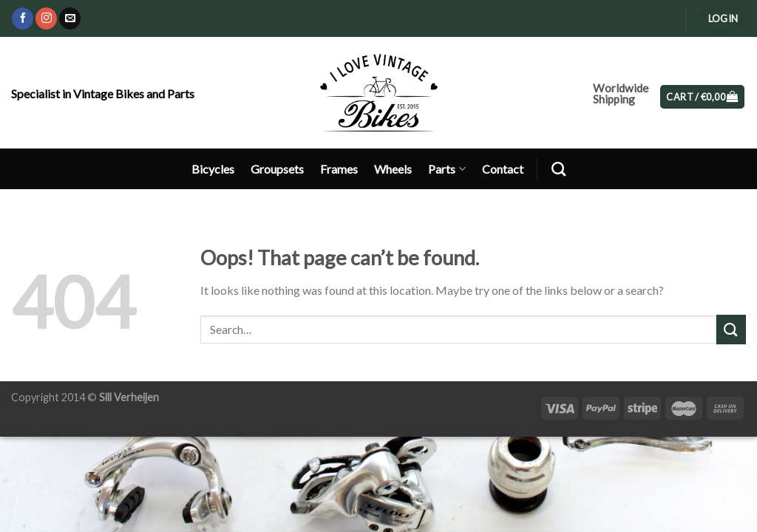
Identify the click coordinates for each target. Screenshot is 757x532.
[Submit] (731, 329)
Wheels (393, 169)
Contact (503, 169)
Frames (339, 169)
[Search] (559, 169)
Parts (447, 169)
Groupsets (277, 169)
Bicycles (213, 169)
